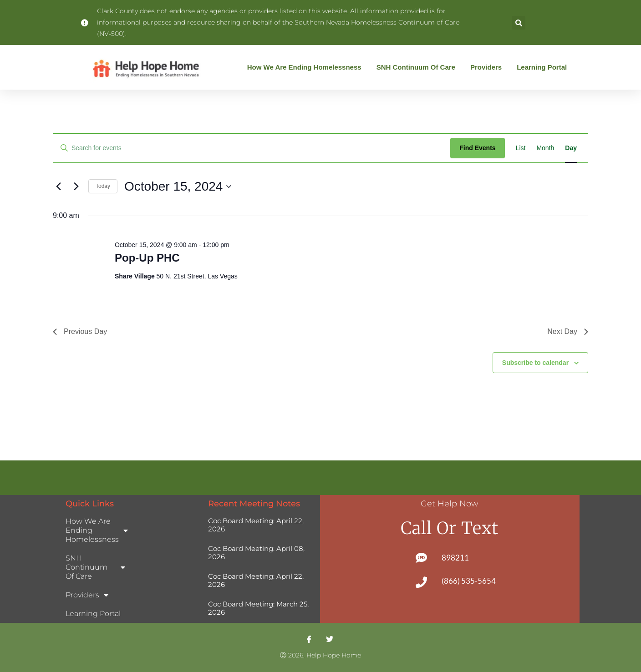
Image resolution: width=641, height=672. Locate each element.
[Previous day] (58, 187)
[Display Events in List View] (521, 148)
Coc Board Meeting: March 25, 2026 (258, 608)
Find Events (477, 148)
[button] (519, 23)
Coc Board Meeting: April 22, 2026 (256, 525)
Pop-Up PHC (147, 258)
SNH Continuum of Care (418, 67)
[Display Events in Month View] (545, 148)
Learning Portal (542, 67)
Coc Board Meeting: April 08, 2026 (256, 553)
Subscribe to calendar (535, 363)
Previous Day (80, 331)
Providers (488, 67)
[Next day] (76, 187)
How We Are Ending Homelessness (307, 67)
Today (103, 186)
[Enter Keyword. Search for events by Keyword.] (252, 148)
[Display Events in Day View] (571, 148)
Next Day (568, 331)
